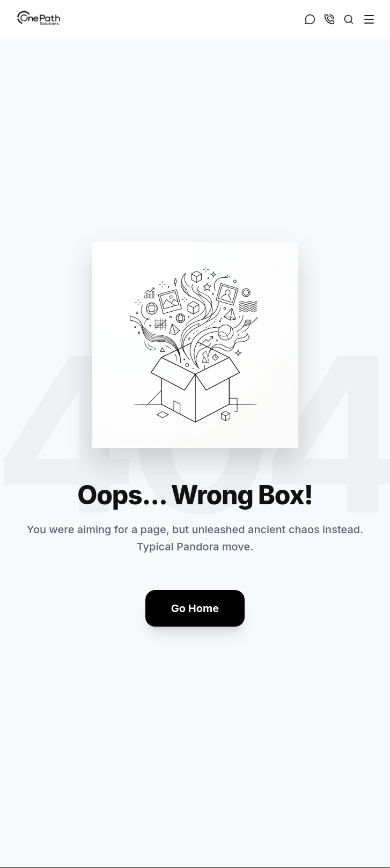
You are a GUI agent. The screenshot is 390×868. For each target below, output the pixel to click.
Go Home (195, 608)
